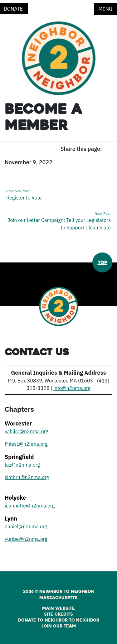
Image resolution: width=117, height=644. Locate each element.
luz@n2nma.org (22, 465)
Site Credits (58, 614)
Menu (105, 9)
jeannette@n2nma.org (30, 506)
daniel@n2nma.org (26, 526)
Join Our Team (59, 626)
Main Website (58, 608)
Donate (14, 9)
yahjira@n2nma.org (27, 431)
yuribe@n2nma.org (26, 539)
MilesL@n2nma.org (26, 444)
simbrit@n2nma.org (27, 477)
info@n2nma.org (72, 388)
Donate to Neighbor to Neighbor (59, 620)
